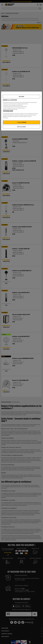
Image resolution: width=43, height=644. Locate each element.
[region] (21, 111)
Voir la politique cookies (8, 111)
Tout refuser (21, 97)
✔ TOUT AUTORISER (21, 122)
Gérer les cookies (21, 127)
